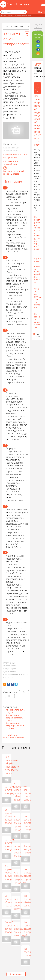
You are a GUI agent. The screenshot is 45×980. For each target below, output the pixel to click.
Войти (42, 12)
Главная (3, 16)
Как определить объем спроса (30, 874)
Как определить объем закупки (21, 904)
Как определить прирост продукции (21, 877)
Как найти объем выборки (28, 927)
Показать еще (16, 974)
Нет (10, 696)
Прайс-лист (38, 27)
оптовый (10, 402)
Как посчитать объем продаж (16, 711)
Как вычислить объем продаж (20, 762)
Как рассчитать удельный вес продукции (15, 156)
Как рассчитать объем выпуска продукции (11, 816)
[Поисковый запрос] (13, 12)
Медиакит (38, 25)
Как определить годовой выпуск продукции (11, 873)
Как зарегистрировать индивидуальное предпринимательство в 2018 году (37, 120)
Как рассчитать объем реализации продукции (30, 823)
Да (24, 692)
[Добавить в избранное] (27, 34)
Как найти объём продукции (10, 790)
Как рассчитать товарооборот (11, 163)
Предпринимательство (23, 16)
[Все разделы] (43, 4)
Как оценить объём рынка (28, 901)
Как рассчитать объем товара (11, 901)
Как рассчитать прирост (30, 952)
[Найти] (25, 12)
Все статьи (37, 335)
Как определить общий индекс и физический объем (30, 765)
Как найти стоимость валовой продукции (10, 927)
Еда (20, 4)
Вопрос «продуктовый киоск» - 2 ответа (14, 173)
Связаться (38, 30)
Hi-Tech (28, 4)
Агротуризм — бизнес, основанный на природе (37, 270)
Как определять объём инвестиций (21, 930)
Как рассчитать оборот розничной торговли (15, 726)
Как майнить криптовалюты (37, 321)
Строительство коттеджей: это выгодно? (37, 298)
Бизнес (10, 16)
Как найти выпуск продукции (30, 849)
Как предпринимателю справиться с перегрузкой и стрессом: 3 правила (37, 234)
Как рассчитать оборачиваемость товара (14, 718)
